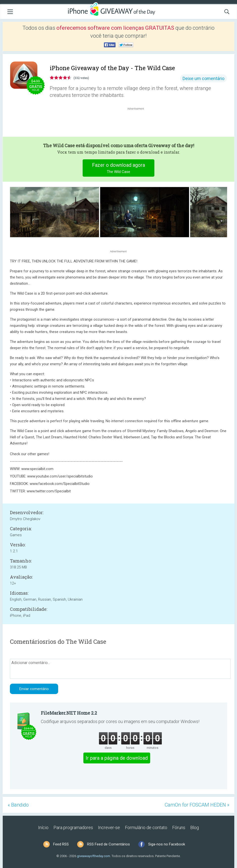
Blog (195, 827)
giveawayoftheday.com (94, 856)
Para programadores (73, 827)
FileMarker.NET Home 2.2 (69, 713)
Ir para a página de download (117, 758)
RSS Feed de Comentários (108, 844)
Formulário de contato (146, 827)
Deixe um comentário (203, 78)
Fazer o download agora (119, 169)
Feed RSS (61, 844)
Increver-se (109, 827)
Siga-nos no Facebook (167, 844)
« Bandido (18, 805)
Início (43, 827)
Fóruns (179, 827)
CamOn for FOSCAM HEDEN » (197, 805)
